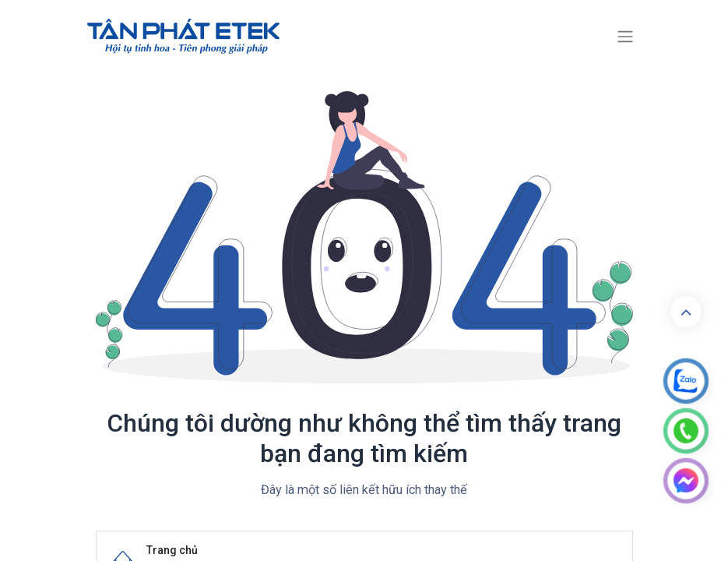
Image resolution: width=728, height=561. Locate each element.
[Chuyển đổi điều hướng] (625, 37)
